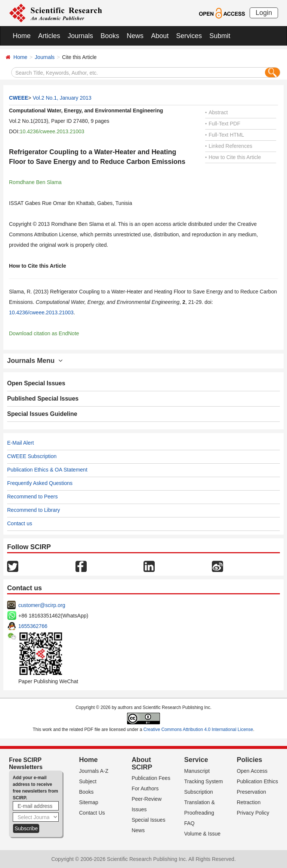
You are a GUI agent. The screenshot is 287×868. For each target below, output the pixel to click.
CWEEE (18, 98)
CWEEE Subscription (32, 456)
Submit (220, 36)
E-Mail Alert (21, 443)
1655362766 (33, 626)
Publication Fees (151, 778)
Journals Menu (35, 361)
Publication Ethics (257, 781)
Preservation (251, 792)
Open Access (252, 771)
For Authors (145, 788)
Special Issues (148, 820)
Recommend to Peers (32, 497)
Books (110, 36)
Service (196, 760)
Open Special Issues (36, 383)
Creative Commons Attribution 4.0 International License (198, 729)
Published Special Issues (43, 399)
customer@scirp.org (42, 605)
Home (22, 36)
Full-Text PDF (223, 124)
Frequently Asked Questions (40, 483)
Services (189, 36)
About (160, 36)
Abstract (217, 112)
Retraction (249, 802)
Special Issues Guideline (42, 414)
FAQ (189, 823)
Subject (88, 781)
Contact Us (92, 813)
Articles (49, 36)
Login (264, 13)
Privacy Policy (253, 813)
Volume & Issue (202, 834)
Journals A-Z (94, 771)
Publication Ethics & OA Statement (47, 470)
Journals (80, 36)
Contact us (20, 523)
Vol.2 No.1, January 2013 (62, 98)
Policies (249, 760)
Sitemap (89, 802)
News (135, 36)
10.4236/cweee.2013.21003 (52, 131)
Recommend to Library (34, 510)
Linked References (229, 146)
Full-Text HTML (225, 135)
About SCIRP (142, 763)
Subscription (199, 792)
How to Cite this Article (233, 157)
